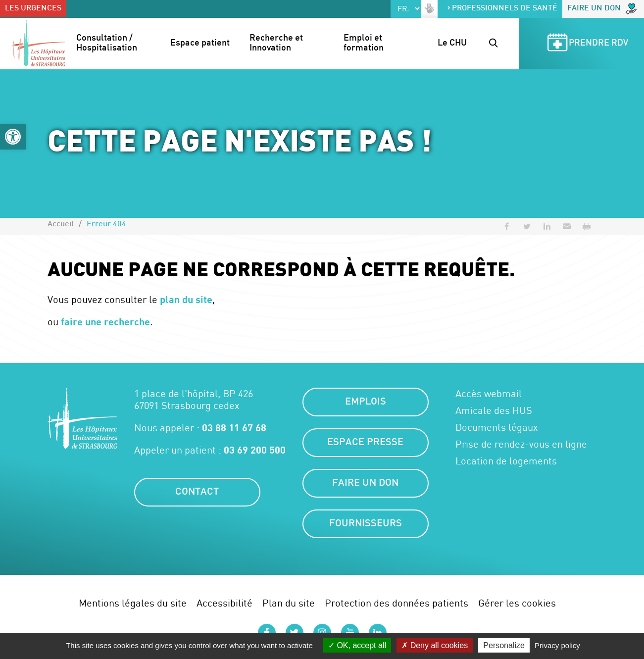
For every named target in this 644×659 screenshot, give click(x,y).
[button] (13, 137)
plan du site (186, 299)
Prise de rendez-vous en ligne (521, 444)
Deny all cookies (435, 645)
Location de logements (506, 461)
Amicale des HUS (494, 410)
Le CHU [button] (452, 43)
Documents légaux (497, 427)
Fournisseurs (366, 524)
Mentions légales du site (133, 603)
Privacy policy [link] (557, 645)
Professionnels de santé (502, 9)
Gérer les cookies (517, 603)
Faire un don (602, 9)
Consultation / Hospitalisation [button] (107, 43)
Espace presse (365, 443)
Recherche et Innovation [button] (277, 43)
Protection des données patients (396, 603)
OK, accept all (357, 645)
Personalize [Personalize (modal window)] (504, 645)
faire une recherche (105, 321)
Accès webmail (489, 394)
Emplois (366, 402)
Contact (197, 492)
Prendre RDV (586, 44)
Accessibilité (224, 603)
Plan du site (289, 603)
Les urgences (33, 9)
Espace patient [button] (200, 43)
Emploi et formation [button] (364, 43)
